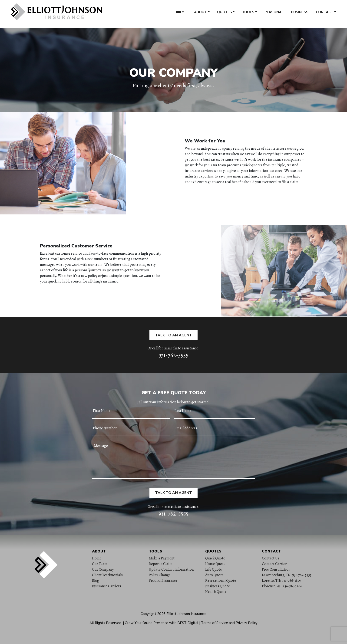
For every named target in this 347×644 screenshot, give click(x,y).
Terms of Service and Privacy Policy (229, 623)
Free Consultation (276, 569)
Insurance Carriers (107, 586)
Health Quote (216, 592)
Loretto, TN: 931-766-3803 (282, 581)
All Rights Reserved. (106, 623)
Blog (96, 581)
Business (300, 14)
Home (181, 14)
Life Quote (214, 569)
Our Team (100, 564)
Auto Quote (214, 575)
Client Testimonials (107, 575)
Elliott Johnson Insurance (186, 614)
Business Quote (218, 586)
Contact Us (271, 558)
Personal (274, 14)
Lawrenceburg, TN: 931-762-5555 (287, 575)
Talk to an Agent (173, 335)
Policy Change (160, 575)
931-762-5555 (173, 355)
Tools (248, 14)
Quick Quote (215, 558)
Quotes (225, 14)
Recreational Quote (221, 581)
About (200, 14)
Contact (325, 14)
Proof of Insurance (163, 581)
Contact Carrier (274, 564)
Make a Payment (162, 558)
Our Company (103, 569)
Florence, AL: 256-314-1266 (282, 586)
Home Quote (215, 564)
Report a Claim (161, 564)
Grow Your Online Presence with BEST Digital (162, 623)
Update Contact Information (171, 569)
